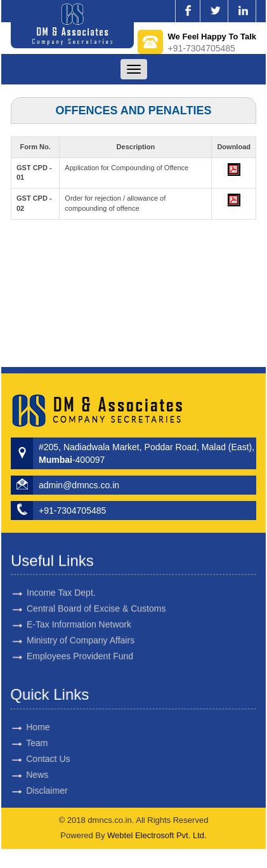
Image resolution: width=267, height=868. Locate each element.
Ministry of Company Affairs (81, 629)
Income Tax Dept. (61, 582)
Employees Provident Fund (80, 645)
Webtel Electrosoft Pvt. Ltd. (157, 835)
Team (26, 743)
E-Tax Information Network (79, 613)
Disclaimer (36, 791)
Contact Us (37, 759)
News (26, 775)
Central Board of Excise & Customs (96, 598)
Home (27, 727)
